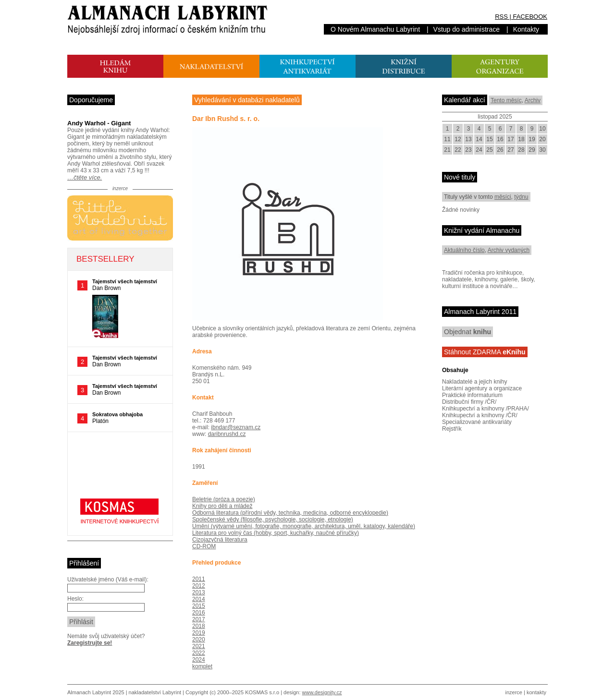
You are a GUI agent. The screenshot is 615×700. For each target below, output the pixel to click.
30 (542, 150)
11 (447, 139)
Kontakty (526, 29)
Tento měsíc (506, 100)
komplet (202, 666)
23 (468, 150)
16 (500, 139)
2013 (199, 592)
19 (532, 139)
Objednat (467, 332)
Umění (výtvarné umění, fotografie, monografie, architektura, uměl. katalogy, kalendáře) (304, 526)
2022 (199, 653)
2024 (199, 660)
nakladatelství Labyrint (155, 692)
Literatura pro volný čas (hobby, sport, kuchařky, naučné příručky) (276, 533)
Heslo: (75, 599)
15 (489, 139)
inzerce (514, 692)
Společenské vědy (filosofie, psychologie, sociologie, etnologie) (273, 519)
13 (468, 139)
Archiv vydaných (509, 250)
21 (447, 150)
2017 (199, 619)
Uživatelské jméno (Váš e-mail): (108, 579)
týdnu (521, 197)
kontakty (536, 692)
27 (510, 150)
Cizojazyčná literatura (220, 540)
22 (458, 150)
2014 (199, 599)
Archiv (533, 100)
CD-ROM (204, 546)
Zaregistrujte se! (90, 643)
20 (542, 139)
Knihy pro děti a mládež (222, 506)
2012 (199, 586)
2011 (199, 579)
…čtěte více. (85, 177)
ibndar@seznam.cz (236, 427)
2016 (199, 613)
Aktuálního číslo (464, 250)
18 (521, 139)
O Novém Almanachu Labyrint (375, 29)
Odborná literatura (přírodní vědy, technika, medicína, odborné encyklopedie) (290, 513)
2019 (199, 633)
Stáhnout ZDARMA (485, 352)
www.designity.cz (322, 692)
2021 (199, 646)
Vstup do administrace (467, 29)
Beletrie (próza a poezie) (224, 499)
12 (458, 139)
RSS (501, 17)
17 (510, 139)
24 (479, 150)
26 (500, 150)
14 (479, 139)
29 (532, 150)
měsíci (503, 197)
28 (521, 150)
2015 (199, 606)
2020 (199, 640)
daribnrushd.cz (227, 434)
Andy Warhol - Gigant (99, 123)
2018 (199, 626)
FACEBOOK (530, 17)
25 (489, 150)
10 (542, 129)
